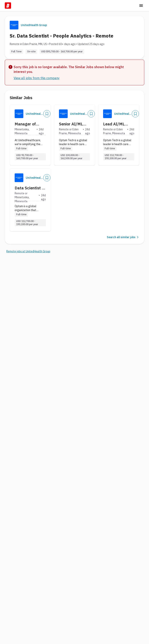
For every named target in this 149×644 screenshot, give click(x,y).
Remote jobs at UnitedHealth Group (28, 251)
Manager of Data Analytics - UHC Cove (29, 124)
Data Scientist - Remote (29, 188)
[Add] (47, 114)
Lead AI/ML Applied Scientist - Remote (119, 124)
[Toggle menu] (141, 6)
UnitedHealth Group (34, 25)
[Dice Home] (8, 6)
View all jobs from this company (37, 78)
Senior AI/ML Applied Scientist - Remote (74, 124)
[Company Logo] (19, 114)
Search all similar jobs (123, 237)
